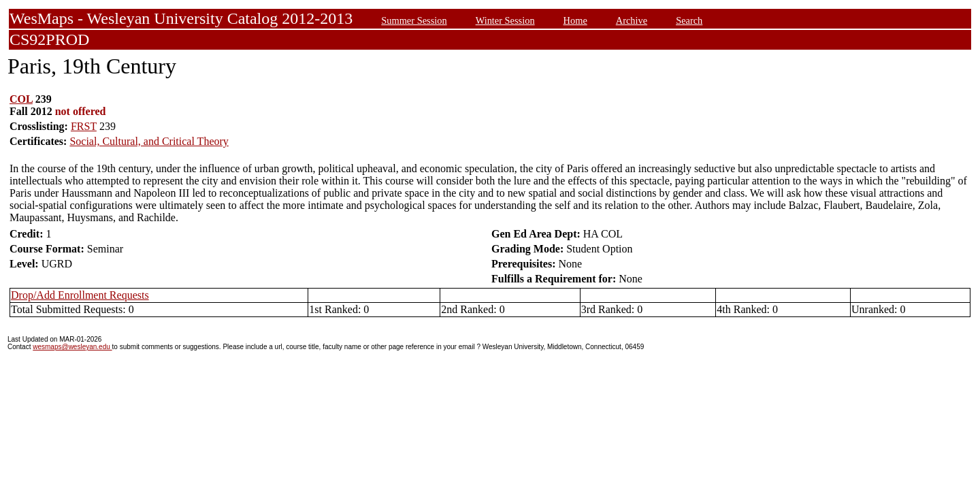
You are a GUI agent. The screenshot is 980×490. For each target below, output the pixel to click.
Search (689, 20)
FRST (84, 126)
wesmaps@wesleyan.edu (72, 347)
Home (575, 20)
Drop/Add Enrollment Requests (80, 295)
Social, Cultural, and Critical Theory (149, 141)
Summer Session (414, 20)
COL (21, 99)
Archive (632, 20)
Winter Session (505, 20)
